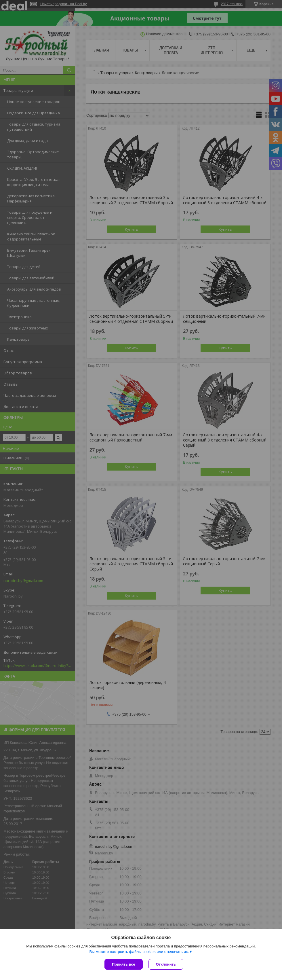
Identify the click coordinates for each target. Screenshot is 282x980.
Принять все (124, 964)
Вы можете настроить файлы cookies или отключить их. (139, 952)
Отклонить (166, 964)
